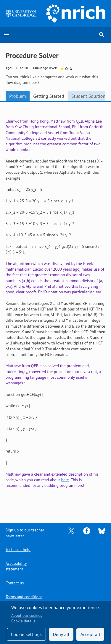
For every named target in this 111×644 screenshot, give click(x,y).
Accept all (90, 634)
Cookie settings (26, 634)
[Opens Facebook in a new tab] (87, 531)
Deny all (61, 634)
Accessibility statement (16, 566)
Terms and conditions (24, 597)
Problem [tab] (18, 96)
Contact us (15, 583)
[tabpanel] (56, 308)
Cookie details (23, 621)
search (102, 35)
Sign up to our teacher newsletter (25, 533)
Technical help (18, 549)
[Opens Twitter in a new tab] (71, 531)
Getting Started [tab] (49, 96)
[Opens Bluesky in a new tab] (102, 531)
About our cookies (27, 615)
